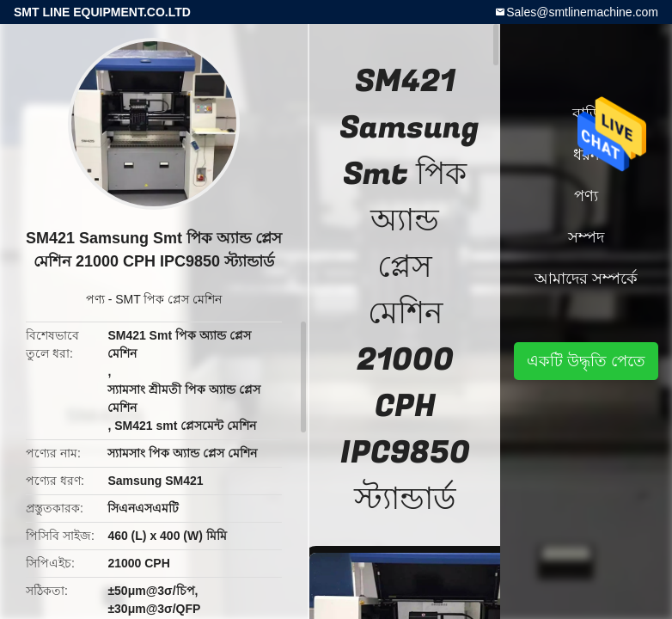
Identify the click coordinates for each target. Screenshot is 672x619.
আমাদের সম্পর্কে (586, 279)
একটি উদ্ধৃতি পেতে (586, 361)
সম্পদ (586, 237)
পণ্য (95, 299)
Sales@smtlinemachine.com (582, 12)
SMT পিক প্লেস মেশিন (168, 299)
